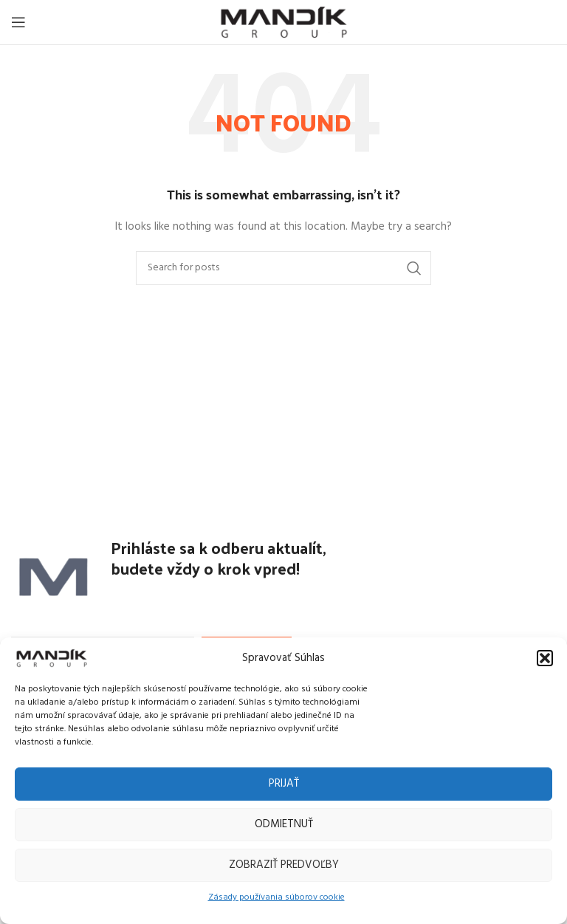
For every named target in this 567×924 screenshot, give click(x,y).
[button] (545, 658)
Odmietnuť (284, 824)
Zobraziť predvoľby (284, 865)
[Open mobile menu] (18, 22)
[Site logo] (284, 23)
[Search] (283, 268)
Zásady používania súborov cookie (276, 897)
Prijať (284, 784)
